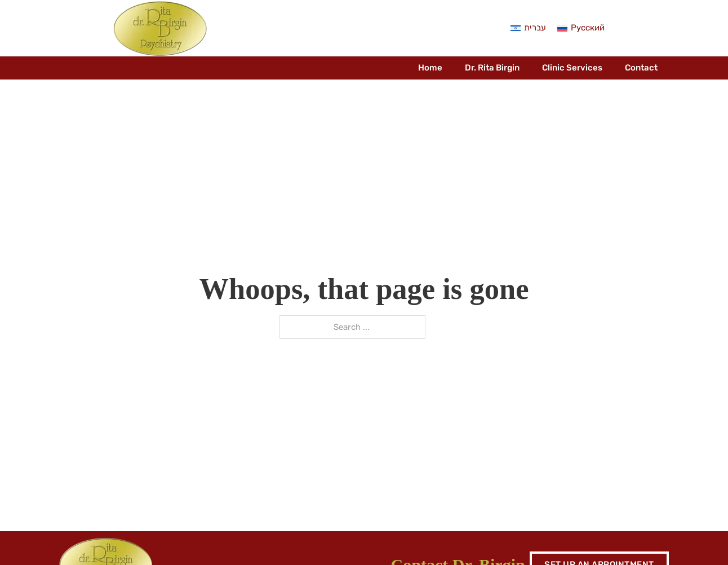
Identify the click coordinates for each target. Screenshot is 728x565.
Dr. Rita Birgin (492, 68)
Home (430, 68)
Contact (641, 68)
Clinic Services (572, 68)
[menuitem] (528, 28)
